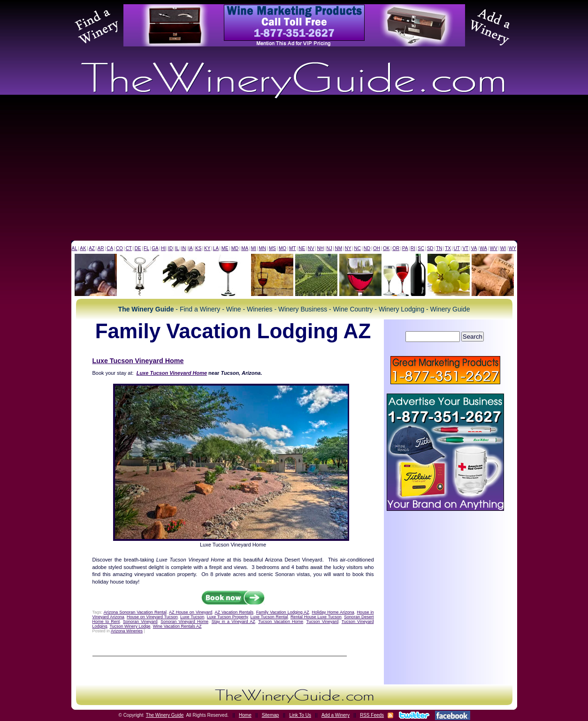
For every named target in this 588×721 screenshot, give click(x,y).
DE (138, 248)
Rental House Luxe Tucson (316, 617)
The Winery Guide (165, 715)
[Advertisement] (294, 170)
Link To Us (300, 715)
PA (405, 248)
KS (198, 248)
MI (254, 248)
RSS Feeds (372, 715)
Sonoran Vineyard (140, 622)
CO (119, 248)
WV (494, 248)
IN (183, 248)
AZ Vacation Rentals (234, 612)
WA (483, 248)
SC (421, 248)
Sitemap (271, 715)
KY (207, 248)
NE (302, 248)
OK (386, 248)
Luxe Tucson (192, 617)
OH (377, 248)
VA (474, 248)
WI (503, 248)
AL (75, 248)
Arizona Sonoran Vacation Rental (135, 612)
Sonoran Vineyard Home (184, 622)
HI (163, 248)
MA (245, 248)
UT (457, 248)
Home (245, 715)
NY (348, 248)
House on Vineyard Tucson (152, 617)
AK (83, 248)
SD (430, 248)
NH (320, 248)
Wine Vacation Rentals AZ (177, 626)
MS (272, 248)
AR (101, 248)
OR (396, 248)
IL (177, 248)
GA (155, 248)
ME (225, 248)
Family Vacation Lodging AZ (283, 612)
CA (110, 248)
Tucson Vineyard (323, 622)
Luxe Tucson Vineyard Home (138, 361)
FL (146, 248)
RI (413, 248)
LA (216, 248)
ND (367, 248)
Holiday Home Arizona (333, 612)
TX (448, 248)
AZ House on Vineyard (191, 612)
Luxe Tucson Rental (269, 617)
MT (292, 248)
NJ (329, 248)
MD (235, 248)
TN (439, 248)
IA (190, 248)
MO (283, 248)
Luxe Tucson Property (227, 617)
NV (311, 248)
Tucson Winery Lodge (130, 626)
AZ (92, 248)
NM (338, 248)
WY (512, 248)
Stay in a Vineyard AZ (233, 622)
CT (129, 248)
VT (465, 248)
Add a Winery (336, 715)
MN (262, 248)
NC (357, 248)
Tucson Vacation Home (281, 622)
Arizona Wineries (127, 631)
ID (170, 248)
